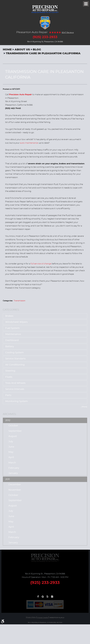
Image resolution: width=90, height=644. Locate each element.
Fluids (9, 377)
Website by (57, 618)
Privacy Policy (31, 617)
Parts (8, 395)
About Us (22, 50)
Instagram (52, 598)
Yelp (47, 598)
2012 (8, 420)
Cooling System (14, 353)
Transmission (20, 301)
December (15, 485)
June (11, 447)
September (15, 431)
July (11, 442)
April (11, 457)
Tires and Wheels (15, 383)
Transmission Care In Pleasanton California (43, 53)
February (14, 468)
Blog (37, 50)
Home (7, 50)
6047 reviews (68, 33)
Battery (10, 346)
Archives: (9, 414)
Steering (10, 371)
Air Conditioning (15, 365)
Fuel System (12, 328)
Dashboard (12, 340)
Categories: (11, 310)
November (15, 490)
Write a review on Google (43, 598)
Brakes (9, 316)
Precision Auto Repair (20, 95)
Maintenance (13, 334)
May (11, 452)
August (13, 436)
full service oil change (41, 264)
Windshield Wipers (16, 322)
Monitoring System (17, 401)
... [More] (84, 407)
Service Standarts (15, 359)
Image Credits (43, 618)
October (13, 426)
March (12, 463)
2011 (7, 479)
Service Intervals (15, 389)
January (13, 473)
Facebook (38, 598)
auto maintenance (29, 143)
